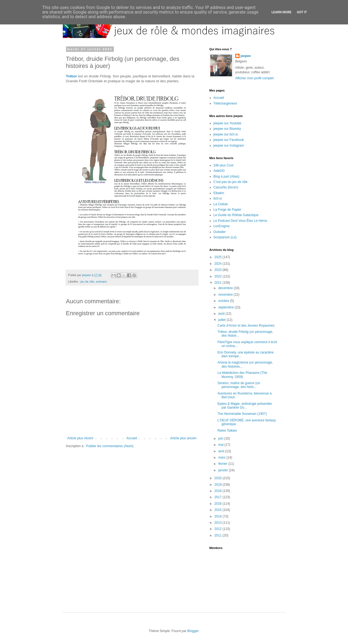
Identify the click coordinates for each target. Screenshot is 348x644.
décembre (226, 288)
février (223, 464)
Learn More (281, 12)
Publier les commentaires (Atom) (110, 446)
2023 (218, 270)
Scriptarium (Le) (225, 237)
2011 (218, 535)
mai (221, 445)
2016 (218, 504)
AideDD (219, 171)
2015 (218, 510)
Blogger (193, 631)
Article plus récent (80, 438)
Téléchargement (225, 103)
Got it (302, 12)
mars (222, 457)
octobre (224, 301)
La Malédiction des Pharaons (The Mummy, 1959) (242, 375)
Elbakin (219, 193)
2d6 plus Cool (223, 165)
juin (221, 438)
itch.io (218, 198)
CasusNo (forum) (226, 187)
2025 (218, 257)
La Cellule (221, 204)
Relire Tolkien (227, 431)
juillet (222, 320)
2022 (218, 276)
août (222, 314)
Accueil (132, 438)
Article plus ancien (183, 438)
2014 (218, 516)
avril (222, 451)
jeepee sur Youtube (228, 123)
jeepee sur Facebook (229, 140)
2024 (218, 264)
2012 (218, 529)
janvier (223, 470)
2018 (218, 491)
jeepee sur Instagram (229, 146)
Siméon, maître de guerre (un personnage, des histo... (239, 385)
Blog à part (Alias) (226, 176)
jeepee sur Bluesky (227, 129)
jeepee (246, 56)
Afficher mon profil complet (255, 78)
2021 (218, 283)
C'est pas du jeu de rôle (231, 182)
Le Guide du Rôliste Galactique (236, 215)
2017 (218, 497)
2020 (218, 478)
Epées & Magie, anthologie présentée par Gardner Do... (244, 406)
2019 (218, 485)
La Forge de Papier (228, 210)
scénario (101, 282)
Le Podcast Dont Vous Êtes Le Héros (240, 221)
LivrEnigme (222, 226)
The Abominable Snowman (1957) (242, 414)
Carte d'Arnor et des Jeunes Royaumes (246, 326)
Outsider (220, 232)
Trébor (72, 76)
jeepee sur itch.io (226, 134)
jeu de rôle (87, 282)
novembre (226, 295)
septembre (226, 307)
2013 (218, 523)
